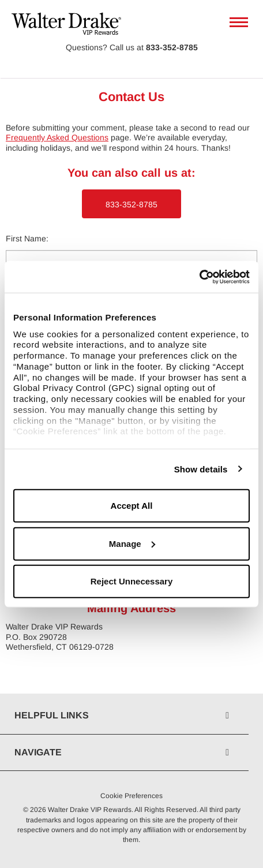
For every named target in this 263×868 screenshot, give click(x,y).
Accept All (132, 506)
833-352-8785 (172, 47)
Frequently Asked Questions (57, 137)
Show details (201, 469)
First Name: (27, 239)
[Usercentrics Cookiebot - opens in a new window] (199, 277)
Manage (132, 543)
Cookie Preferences (131, 796)
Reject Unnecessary (132, 581)
